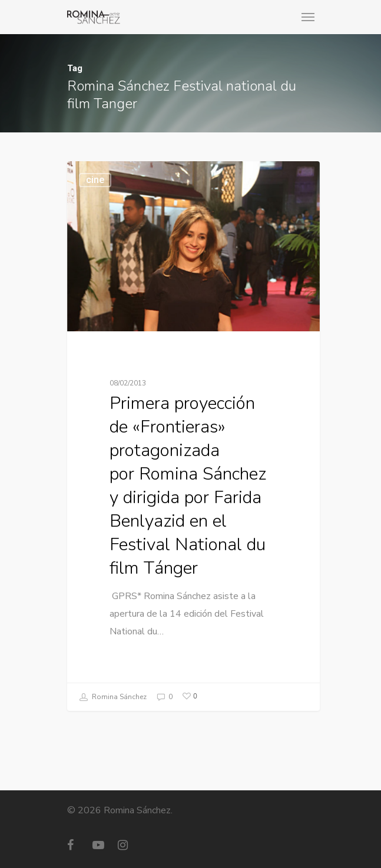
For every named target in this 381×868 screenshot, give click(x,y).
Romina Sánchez (112, 697)
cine (95, 180)
